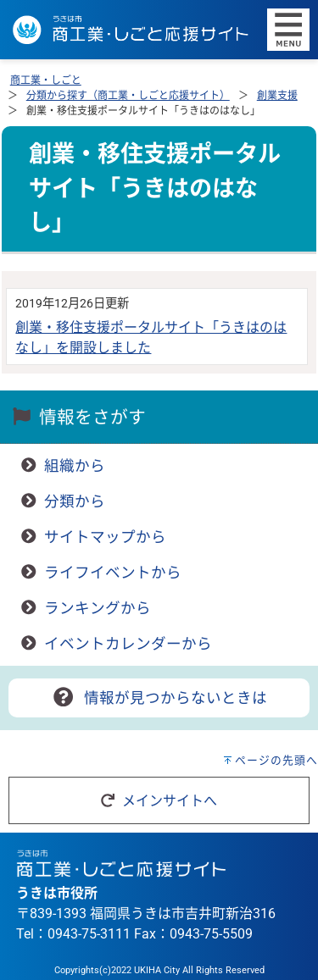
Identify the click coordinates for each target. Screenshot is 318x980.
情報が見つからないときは (159, 698)
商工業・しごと (46, 80)
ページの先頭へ (276, 760)
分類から (75, 501)
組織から (75, 466)
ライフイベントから (113, 573)
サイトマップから (105, 537)
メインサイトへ (159, 801)
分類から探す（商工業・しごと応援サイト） (128, 96)
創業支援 (277, 96)
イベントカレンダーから (128, 644)
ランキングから (98, 608)
